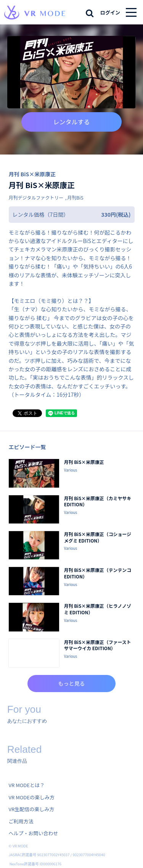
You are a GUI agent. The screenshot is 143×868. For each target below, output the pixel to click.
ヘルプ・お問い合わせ (34, 833)
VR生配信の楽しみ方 (32, 809)
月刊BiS (75, 197)
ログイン (110, 12)
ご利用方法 (21, 821)
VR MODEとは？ (27, 785)
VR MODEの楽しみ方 (32, 797)
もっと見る (72, 683)
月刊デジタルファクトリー (36, 197)
